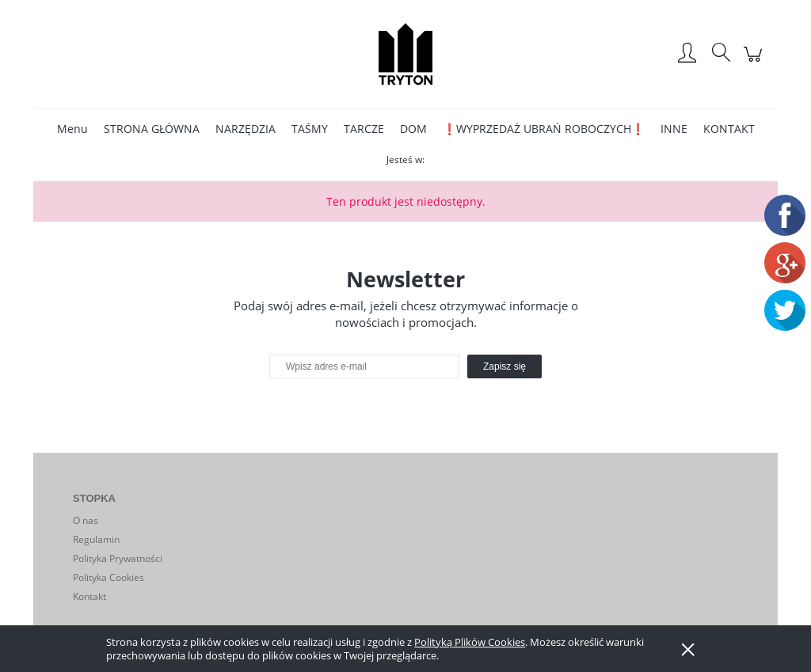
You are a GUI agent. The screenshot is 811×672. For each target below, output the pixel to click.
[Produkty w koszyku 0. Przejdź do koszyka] (755, 62)
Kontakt (89, 596)
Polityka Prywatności (118, 558)
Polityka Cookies (109, 577)
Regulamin (96, 539)
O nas (86, 520)
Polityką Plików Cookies (470, 642)
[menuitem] (72, 129)
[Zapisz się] (504, 366)
